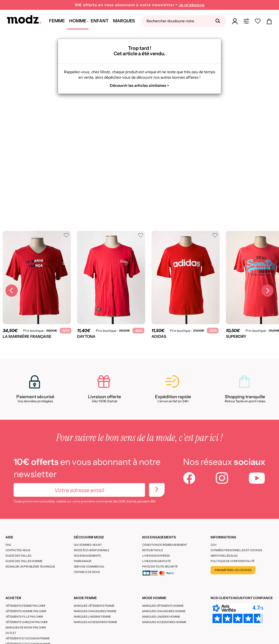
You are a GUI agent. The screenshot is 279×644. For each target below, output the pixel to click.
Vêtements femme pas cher (25, 606)
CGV (214, 545)
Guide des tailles (18, 556)
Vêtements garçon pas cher (27, 622)
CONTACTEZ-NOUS (18, 550)
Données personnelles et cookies (236, 550)
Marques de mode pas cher (26, 628)
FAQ (8, 545)
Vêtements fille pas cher (24, 617)
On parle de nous (87, 572)
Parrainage (83, 561)
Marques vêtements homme (163, 606)
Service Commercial (89, 567)
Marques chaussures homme (164, 611)
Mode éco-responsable (92, 550)
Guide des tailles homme (24, 561)
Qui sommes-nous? (88, 545)
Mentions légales (224, 556)
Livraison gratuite (157, 561)
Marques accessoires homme (164, 622)
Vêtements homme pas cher (26, 611)
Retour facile (153, 550)
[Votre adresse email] (79, 490)
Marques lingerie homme (161, 617)
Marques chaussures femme (95, 611)
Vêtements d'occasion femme (28, 638)
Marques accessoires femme (95, 622)
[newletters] (157, 490)
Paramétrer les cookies (233, 570)
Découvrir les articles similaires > (139, 85)
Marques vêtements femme (94, 606)
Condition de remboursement (165, 545)
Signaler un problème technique (30, 567)
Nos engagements (87, 556)
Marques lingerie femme (92, 617)
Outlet (11, 633)
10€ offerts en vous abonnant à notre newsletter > (140, 5)
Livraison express (156, 556)
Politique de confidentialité (233, 561)
